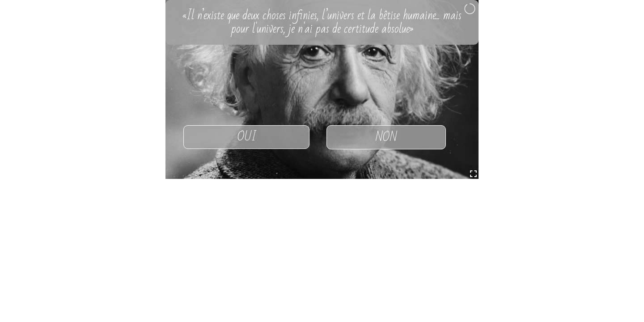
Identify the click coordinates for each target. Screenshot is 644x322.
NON (386, 137)
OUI (247, 137)
